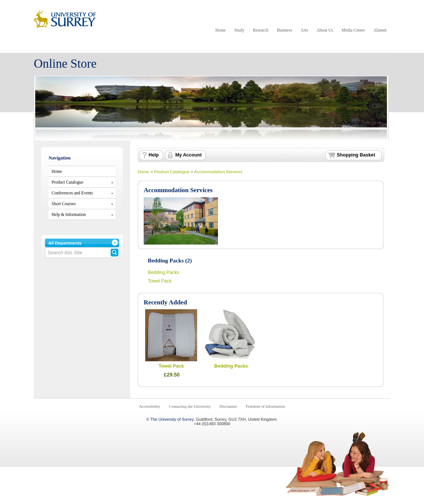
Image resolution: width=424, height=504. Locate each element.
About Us (325, 30)
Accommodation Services (218, 172)
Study (239, 30)
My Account (188, 155)
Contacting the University (190, 406)
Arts (304, 30)
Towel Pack (160, 281)
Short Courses (64, 204)
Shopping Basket (356, 155)
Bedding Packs (163, 272)
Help (154, 155)
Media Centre (353, 30)
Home (221, 30)
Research (261, 30)
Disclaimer (228, 406)
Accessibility (150, 406)
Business (285, 30)
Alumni (380, 30)
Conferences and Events (72, 193)
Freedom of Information (265, 406)
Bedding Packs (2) (170, 260)
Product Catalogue (67, 182)
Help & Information (69, 214)
